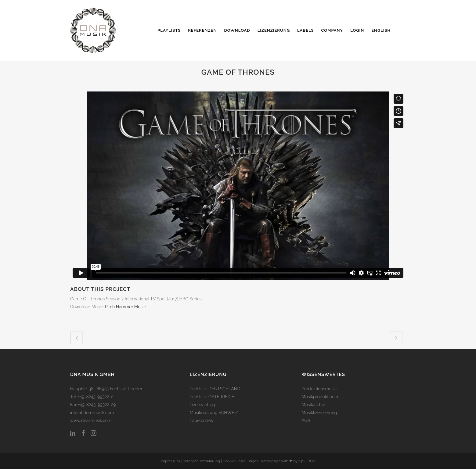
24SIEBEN (307, 461)
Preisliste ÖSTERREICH (212, 397)
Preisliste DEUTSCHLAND (215, 389)
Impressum (170, 461)
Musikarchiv (313, 405)
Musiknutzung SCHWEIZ (214, 413)
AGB (306, 421)
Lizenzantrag (202, 405)
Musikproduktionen (321, 397)
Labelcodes (201, 421)
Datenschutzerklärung (201, 461)
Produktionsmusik (319, 389)
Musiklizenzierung (319, 413)
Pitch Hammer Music (125, 307)
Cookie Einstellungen (241, 461)
